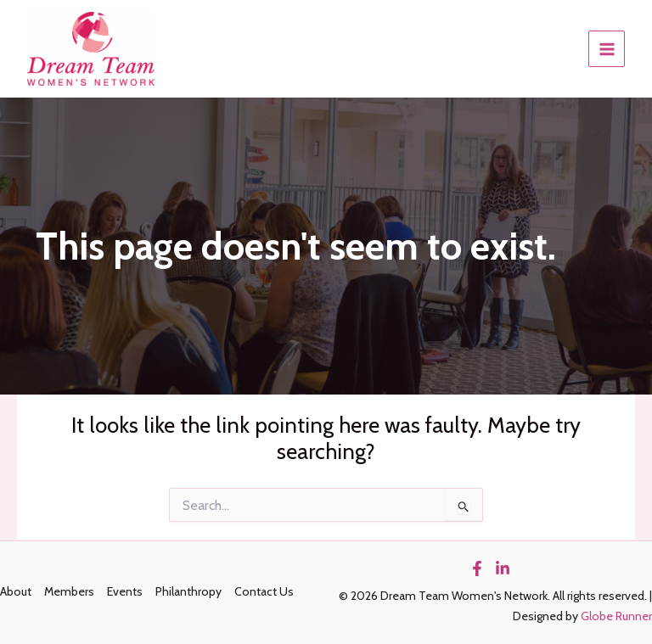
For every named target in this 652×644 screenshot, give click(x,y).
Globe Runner (616, 616)
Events (125, 591)
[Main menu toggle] (607, 49)
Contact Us (264, 591)
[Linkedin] (503, 568)
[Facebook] (477, 568)
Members (69, 591)
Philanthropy (188, 591)
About (16, 591)
